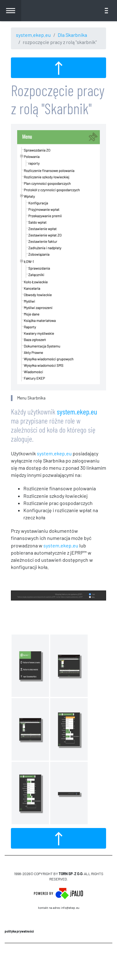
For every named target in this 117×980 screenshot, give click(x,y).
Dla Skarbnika (72, 35)
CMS (58, 961)
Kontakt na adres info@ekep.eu (59, 908)
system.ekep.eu (33, 35)
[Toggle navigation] (106, 11)
